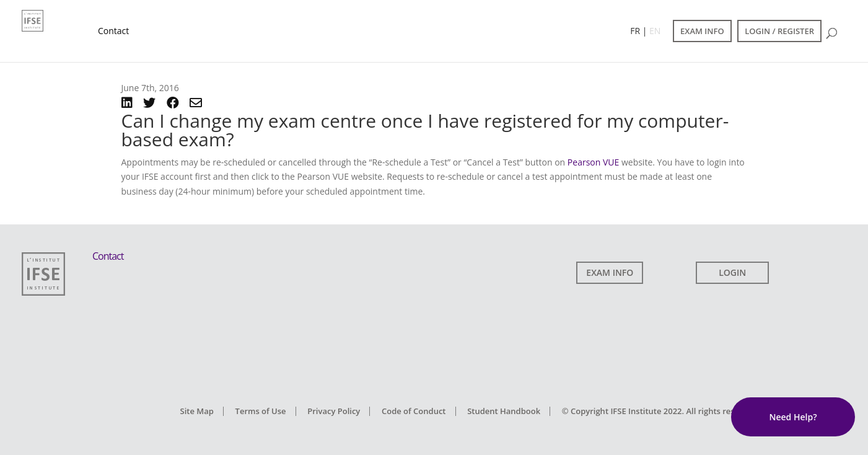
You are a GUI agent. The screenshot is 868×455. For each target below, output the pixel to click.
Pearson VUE (593, 162)
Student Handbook (504, 411)
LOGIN (732, 272)
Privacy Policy (334, 411)
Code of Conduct (414, 411)
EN (655, 31)
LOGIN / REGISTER (779, 31)
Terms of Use (261, 411)
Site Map (197, 411)
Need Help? (793, 417)
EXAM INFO (702, 31)
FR (635, 31)
